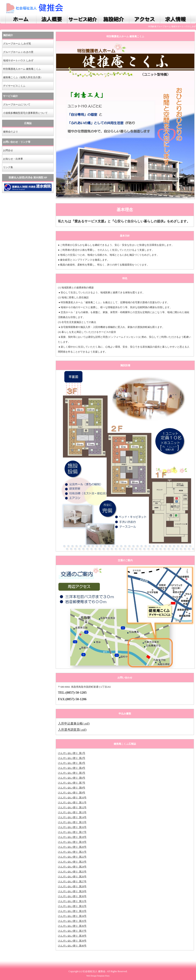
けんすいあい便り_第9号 (72, 793)
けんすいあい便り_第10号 (72, 798)
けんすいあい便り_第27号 (72, 881)
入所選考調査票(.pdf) (72, 730)
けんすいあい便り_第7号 (72, 783)
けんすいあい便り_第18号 (72, 837)
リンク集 (8, 167)
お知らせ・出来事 (13, 159)
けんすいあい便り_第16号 (72, 827)
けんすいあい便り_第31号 (72, 901)
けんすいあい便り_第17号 (72, 832)
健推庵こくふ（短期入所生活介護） (23, 77)
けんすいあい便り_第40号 (72, 946)
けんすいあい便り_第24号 (72, 867)
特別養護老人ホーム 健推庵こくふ (22, 69)
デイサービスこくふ (14, 86)
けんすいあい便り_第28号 (72, 886)
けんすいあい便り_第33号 (72, 911)
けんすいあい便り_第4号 (72, 768)
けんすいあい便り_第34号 (72, 916)
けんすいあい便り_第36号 (72, 926)
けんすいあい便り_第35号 (72, 921)
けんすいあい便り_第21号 (72, 852)
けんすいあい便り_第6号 (72, 778)
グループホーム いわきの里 (18, 52)
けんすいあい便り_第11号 (72, 802)
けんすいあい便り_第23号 (72, 862)
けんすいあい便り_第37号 (72, 931)
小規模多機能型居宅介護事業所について (25, 113)
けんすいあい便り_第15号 (72, 822)
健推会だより (11, 132)
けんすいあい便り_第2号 (72, 758)
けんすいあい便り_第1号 (72, 753)
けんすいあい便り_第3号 (72, 763)
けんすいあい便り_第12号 (72, 807)
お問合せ (8, 150)
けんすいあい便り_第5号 (72, 773)
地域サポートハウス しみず (18, 60)
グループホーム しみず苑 (17, 44)
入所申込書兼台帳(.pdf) (74, 723)
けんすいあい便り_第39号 (72, 941)
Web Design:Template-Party (98, 976)
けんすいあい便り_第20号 (72, 847)
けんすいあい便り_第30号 (72, 896)
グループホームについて (17, 105)
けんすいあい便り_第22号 (72, 857)
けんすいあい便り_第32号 (72, 906)
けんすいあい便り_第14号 (72, 817)
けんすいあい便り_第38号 (72, 936)
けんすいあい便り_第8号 (72, 788)
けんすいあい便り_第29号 (72, 891)
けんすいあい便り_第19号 (72, 842)
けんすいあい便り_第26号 (72, 877)
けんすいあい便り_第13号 (72, 812)
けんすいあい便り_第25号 (72, 872)
